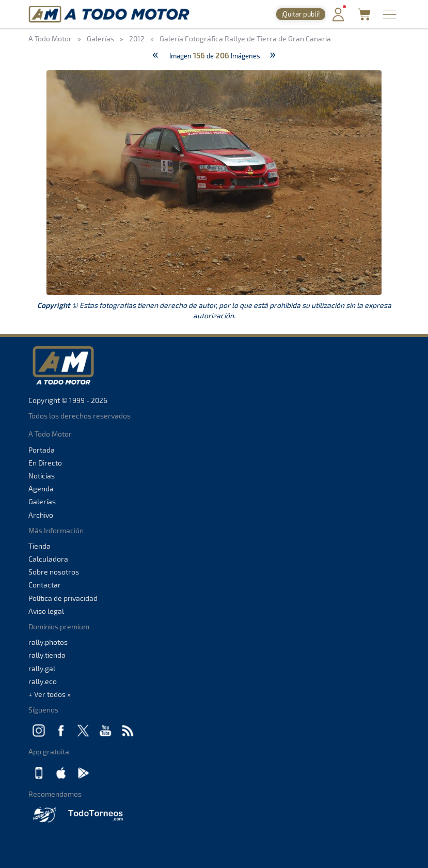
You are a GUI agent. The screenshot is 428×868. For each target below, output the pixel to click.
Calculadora (48, 559)
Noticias (42, 476)
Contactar (45, 585)
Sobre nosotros (54, 572)
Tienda (39, 546)
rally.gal (42, 668)
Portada (42, 450)
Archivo (41, 515)
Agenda (41, 489)
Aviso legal (46, 611)
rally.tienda (47, 655)
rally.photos (48, 642)
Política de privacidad (63, 598)
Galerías (42, 501)
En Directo (45, 463)
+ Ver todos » (50, 694)
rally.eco (43, 681)
